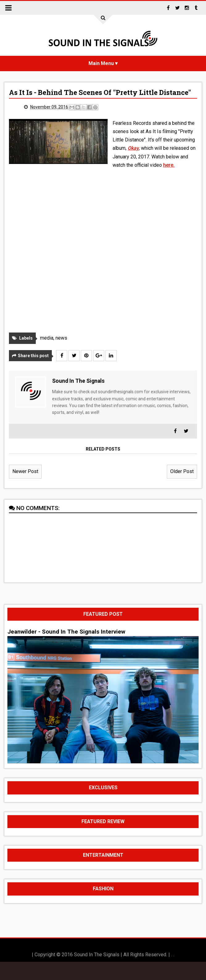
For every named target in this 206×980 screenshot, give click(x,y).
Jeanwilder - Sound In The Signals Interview (66, 632)
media (47, 338)
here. (169, 165)
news (61, 338)
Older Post (182, 471)
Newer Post (25, 471)
